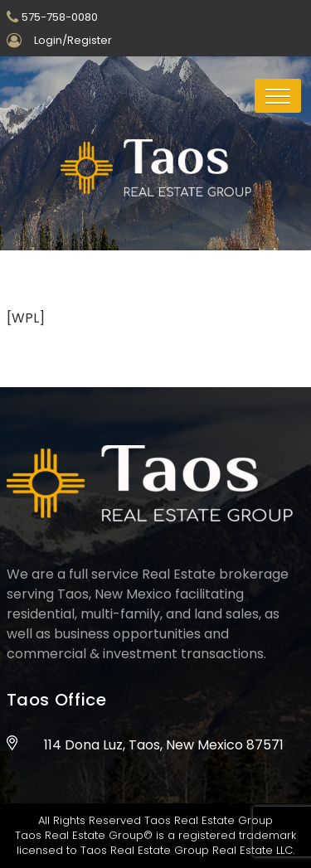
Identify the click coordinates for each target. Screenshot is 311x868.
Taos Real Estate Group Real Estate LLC (187, 850)
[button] (278, 96)
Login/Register (73, 40)
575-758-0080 (60, 17)
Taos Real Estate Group (209, 820)
